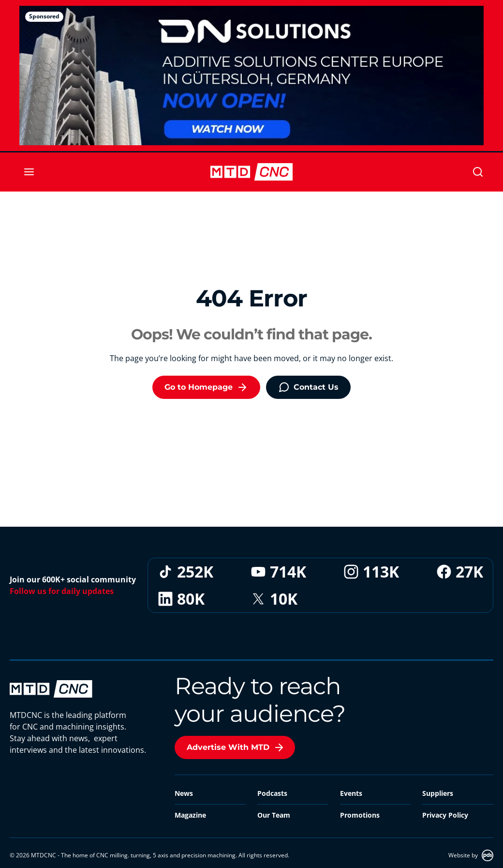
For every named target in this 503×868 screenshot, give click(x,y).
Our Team (274, 815)
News (184, 793)
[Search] (478, 172)
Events (351, 793)
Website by (471, 855)
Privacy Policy (445, 815)
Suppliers (438, 793)
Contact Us (308, 387)
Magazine (190, 815)
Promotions (360, 815)
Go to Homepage (206, 387)
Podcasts (272, 793)
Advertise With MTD (236, 747)
